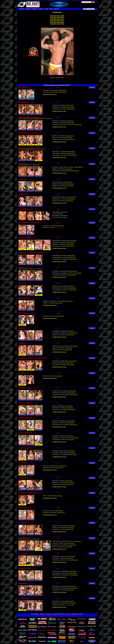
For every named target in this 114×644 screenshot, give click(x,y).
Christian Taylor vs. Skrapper (59, 440)
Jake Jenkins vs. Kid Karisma (59, 365)
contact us (42, 613)
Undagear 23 (23, 163)
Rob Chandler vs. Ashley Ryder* (60, 216)
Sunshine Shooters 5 (25, 238)
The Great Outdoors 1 (25, 403)
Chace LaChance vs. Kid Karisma (60, 573)
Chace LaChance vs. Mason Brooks (61, 395)
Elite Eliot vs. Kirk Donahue (59, 136)
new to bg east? (35, 613)
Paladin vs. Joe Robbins (49, 303)
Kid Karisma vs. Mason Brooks (60, 421)
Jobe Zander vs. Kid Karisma (59, 590)
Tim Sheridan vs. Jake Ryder (59, 331)
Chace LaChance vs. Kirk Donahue (61, 425)
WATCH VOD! (62, 90)
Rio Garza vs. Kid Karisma (59, 201)
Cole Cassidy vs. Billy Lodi (59, 558)
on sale (47, 9)
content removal (75, 613)
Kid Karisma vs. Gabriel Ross (59, 125)
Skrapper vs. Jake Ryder (58, 169)
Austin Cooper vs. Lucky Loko (59, 151)
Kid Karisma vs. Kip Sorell (58, 484)
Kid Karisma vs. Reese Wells (59, 286)
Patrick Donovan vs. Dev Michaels (60, 241)
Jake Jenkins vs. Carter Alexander (60, 454)
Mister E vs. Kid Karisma (58, 547)
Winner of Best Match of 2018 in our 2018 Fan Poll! (31, 269)
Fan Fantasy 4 (23, 463)
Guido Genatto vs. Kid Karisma (60, 256)
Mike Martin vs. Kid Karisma (59, 244)
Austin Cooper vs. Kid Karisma (60, 153)
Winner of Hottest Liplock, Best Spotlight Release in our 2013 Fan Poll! (35, 119)
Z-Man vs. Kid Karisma (58, 214)
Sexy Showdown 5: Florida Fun (28, 223)
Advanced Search (86, 3)
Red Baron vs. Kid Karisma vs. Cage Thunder (54, 301)
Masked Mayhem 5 (24, 298)
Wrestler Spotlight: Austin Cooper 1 (30, 148)
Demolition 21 (23, 538)
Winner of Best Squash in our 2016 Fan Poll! (29, 539)
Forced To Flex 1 (24, 508)
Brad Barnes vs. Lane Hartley (59, 483)
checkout (55, 613)
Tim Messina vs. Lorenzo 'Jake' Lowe (61, 438)
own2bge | (35, 9)
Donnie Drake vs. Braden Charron (60, 361)
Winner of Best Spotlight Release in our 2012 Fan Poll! (31, 149)
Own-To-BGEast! (39, 610)
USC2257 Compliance (48, 614)
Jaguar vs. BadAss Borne (58, 348)
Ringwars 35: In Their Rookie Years (30, 253)
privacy (68, 613)
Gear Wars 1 (22, 373)
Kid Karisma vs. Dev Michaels (59, 123)
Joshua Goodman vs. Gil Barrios (60, 288)
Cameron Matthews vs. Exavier (60, 257)
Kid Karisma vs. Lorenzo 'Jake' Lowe (61, 560)
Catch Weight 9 (23, 553)
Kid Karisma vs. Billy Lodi (49, 468)
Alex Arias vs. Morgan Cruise (59, 543)
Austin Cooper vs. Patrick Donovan (61, 333)
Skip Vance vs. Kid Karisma (59, 335)
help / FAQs (62, 613)
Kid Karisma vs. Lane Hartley (59, 273)
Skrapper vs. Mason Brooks (59, 186)
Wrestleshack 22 (24, 102)
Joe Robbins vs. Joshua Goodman (60, 271)
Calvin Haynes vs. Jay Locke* (59, 109)
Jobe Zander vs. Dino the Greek (50, 90)
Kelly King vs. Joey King (58, 350)
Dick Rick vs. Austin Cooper (59, 363)
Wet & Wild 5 (23, 87)
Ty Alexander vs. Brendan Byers (60, 275)
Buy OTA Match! (22, 99)
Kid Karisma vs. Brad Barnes (50, 513)
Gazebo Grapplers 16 (25, 448)
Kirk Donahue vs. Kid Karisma (59, 139)
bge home (56, 9)
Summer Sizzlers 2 (24, 209)
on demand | (28, 9)
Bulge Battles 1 (23, 583)
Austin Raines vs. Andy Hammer (60, 410)
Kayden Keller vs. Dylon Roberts (60, 545)
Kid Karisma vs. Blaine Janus (59, 451)
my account (41, 9)
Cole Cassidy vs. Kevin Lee (59, 601)
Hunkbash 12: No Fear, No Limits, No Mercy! (33, 358)
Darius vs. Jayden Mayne (58, 406)
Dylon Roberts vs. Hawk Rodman (60, 586)
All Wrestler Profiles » (63, 81)
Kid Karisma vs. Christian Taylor (50, 92)
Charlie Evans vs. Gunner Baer (60, 556)
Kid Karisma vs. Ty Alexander (59, 107)
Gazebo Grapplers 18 (25, 418)
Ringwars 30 (22, 267)
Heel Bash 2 (22, 343)
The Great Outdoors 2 (25, 388)
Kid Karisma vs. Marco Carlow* (60, 167)
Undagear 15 (23, 194)
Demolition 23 (23, 523)
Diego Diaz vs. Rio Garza (58, 481)
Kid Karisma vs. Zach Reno (59, 436)
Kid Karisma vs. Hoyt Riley (59, 408)
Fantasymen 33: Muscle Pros (28, 493)
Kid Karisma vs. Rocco (48, 376)
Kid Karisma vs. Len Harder (49, 226)
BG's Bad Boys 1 (24, 598)
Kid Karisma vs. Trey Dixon (59, 529)
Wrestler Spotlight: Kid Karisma (29, 117)
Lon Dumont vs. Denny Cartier (60, 453)
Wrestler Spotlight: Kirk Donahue (29, 133)
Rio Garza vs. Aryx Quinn (58, 605)
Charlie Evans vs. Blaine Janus (60, 393)
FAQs (51, 9)
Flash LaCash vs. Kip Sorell (59, 541)
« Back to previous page (51, 81)
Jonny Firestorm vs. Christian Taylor (61, 575)
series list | (22, 9)
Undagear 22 (23, 179)
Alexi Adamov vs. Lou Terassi (59, 199)
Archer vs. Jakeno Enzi (58, 182)
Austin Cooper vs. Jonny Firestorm (61, 155)
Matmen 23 (22, 328)
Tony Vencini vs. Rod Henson (59, 242)
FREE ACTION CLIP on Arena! (50, 94)
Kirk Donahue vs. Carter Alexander (61, 571)
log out (81, 613)
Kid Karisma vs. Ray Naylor (59, 184)
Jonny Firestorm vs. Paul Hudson (60, 290)
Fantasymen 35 (23, 478)
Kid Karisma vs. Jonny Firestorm (60, 603)
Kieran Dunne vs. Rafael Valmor (50, 466)
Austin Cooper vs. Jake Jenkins (60, 212)
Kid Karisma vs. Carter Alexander (60, 391)
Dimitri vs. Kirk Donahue (58, 138)
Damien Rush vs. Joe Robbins (60, 526)
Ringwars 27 (22, 283)
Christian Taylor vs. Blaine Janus (60, 197)
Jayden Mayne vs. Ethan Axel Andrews (62, 171)
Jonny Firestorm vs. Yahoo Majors (60, 259)
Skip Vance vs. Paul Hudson (59, 423)
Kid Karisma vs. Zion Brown (49, 316)
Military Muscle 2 (24, 313)
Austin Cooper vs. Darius (49, 511)
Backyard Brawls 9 (25, 568)
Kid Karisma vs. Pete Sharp (59, 121)
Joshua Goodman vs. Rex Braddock (61, 588)
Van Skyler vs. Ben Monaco (59, 105)
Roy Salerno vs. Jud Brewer (59, 246)
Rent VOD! (22, 145)
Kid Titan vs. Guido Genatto (59, 528)
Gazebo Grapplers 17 (25, 433)
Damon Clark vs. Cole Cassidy (60, 217)
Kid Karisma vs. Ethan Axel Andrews (61, 346)
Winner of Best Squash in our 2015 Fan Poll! (29, 165)
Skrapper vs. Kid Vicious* (49, 227)
